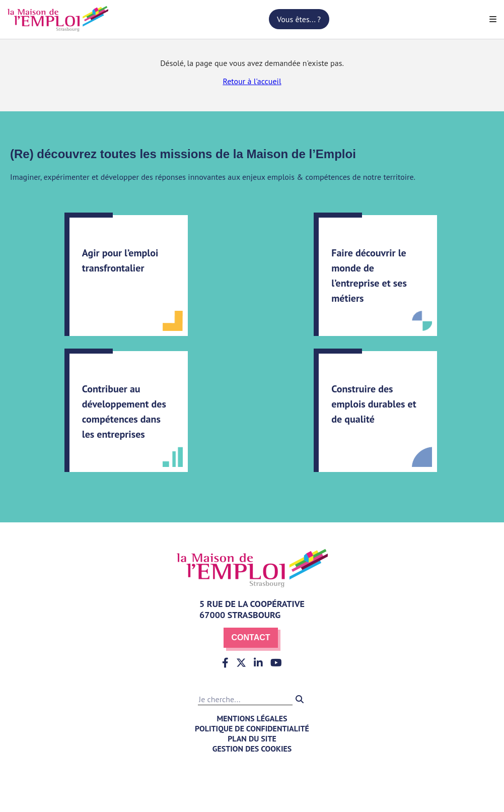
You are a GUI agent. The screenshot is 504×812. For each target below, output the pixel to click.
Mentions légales (252, 718)
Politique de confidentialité (252, 728)
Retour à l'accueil (252, 81)
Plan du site (252, 738)
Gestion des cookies (252, 749)
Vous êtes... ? (299, 19)
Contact (250, 637)
